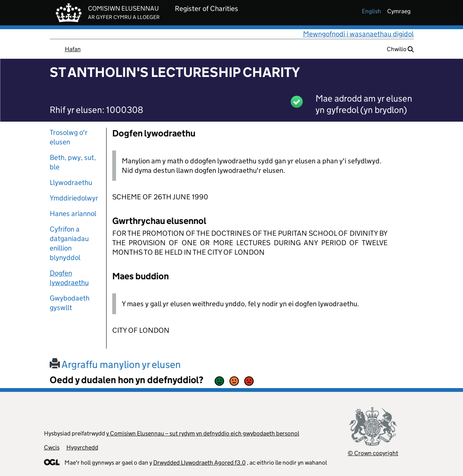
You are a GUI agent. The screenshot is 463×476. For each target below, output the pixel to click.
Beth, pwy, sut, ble (73, 162)
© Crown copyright (373, 453)
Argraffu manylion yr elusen (115, 364)
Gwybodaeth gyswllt (70, 303)
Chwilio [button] (400, 49)
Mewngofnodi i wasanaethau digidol (358, 34)
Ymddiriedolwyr (74, 198)
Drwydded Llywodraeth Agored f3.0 (199, 463)
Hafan (73, 49)
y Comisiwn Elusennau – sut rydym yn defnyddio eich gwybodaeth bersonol (203, 433)
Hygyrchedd (82, 447)
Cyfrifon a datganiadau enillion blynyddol (69, 243)
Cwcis (52, 447)
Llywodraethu (71, 182)
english (371, 11)
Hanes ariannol (73, 214)
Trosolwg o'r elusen (69, 137)
